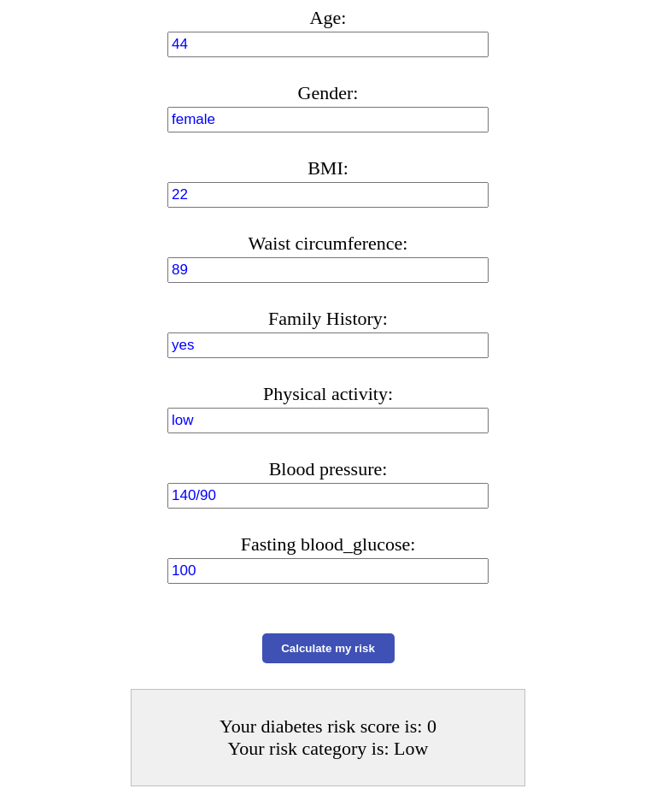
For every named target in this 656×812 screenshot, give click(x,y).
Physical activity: (328, 394)
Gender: (328, 93)
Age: (328, 18)
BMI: (328, 168)
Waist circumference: (328, 243)
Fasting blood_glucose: (328, 544)
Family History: (328, 318)
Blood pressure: (328, 469)
